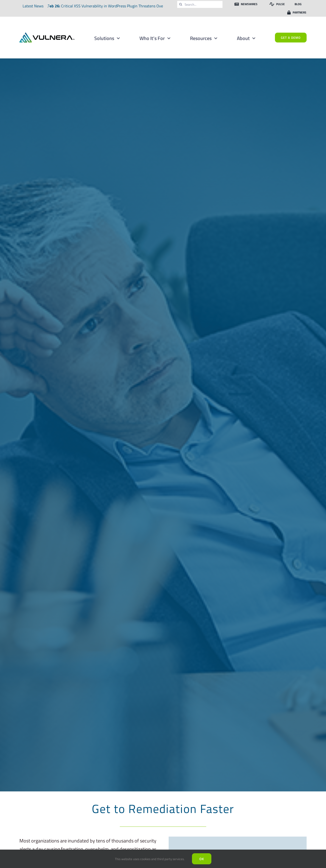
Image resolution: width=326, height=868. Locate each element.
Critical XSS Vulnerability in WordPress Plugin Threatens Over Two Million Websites (131, 6)
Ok (202, 859)
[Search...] (200, 4)
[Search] (181, 4)
